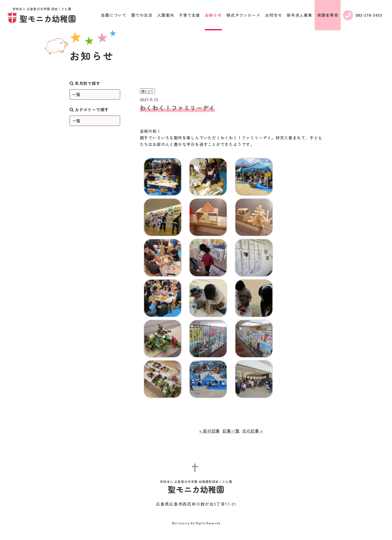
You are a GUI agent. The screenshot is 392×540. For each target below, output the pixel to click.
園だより (147, 91)
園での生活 (142, 15)
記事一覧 (231, 431)
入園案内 (166, 15)
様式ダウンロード (243, 15)
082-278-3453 (363, 15)
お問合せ (274, 15)
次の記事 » (252, 431)
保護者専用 (328, 15)
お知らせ (213, 15)
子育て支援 (189, 15)
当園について (114, 15)
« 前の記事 (210, 431)
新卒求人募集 (300, 15)
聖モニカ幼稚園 (42, 16)
